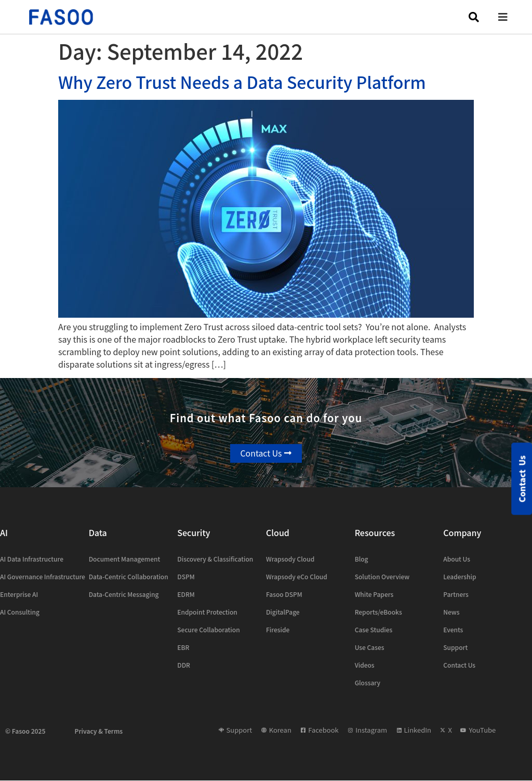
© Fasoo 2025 (25, 731)
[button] (511, 17)
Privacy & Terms (99, 731)
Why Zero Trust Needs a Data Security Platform (242, 82)
